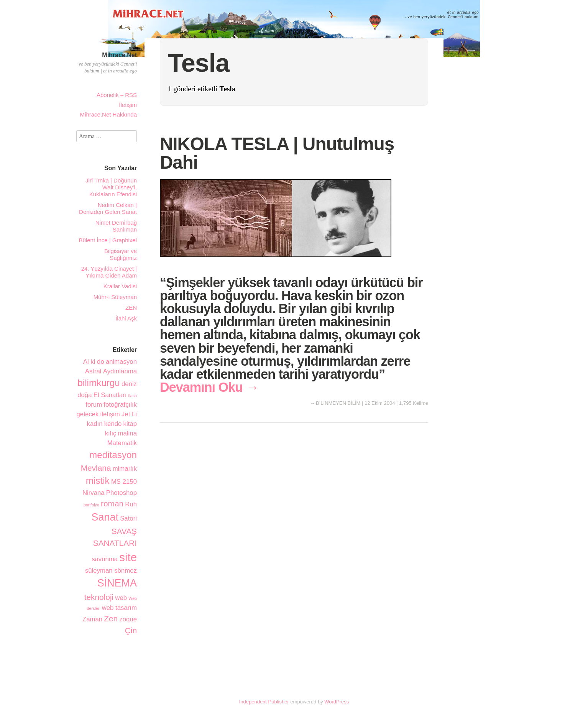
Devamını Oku (209, 387)
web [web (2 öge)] (121, 598)
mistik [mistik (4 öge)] (98, 481)
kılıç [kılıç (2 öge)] (111, 433)
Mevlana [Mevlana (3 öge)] (96, 468)
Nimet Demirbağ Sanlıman (116, 226)
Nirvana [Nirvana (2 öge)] (94, 493)
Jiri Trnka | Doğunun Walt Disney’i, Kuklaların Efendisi (111, 187)
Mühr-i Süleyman (115, 297)
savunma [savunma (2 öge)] (105, 559)
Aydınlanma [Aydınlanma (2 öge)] (120, 371)
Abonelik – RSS (117, 95)
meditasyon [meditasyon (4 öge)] (113, 455)
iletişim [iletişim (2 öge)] (110, 414)
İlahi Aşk (126, 318)
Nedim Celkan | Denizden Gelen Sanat (108, 208)
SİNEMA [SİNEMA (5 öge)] (117, 583)
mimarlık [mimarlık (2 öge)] (125, 469)
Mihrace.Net (119, 55)
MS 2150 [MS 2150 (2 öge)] (124, 482)
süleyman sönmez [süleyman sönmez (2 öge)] (111, 571)
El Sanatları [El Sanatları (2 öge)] (110, 395)
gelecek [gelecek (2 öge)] (88, 414)
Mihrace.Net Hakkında (108, 114)
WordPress (337, 702)
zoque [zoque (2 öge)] (128, 619)
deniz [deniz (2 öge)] (129, 384)
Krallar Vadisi (120, 286)
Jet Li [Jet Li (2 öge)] (129, 414)
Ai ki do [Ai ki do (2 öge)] (94, 362)
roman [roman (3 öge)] (112, 504)
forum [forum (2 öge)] (94, 405)
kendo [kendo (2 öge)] (113, 424)
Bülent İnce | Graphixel (108, 240)
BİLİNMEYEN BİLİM (338, 403)
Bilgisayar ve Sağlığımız (121, 254)
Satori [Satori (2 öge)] (128, 518)
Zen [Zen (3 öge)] (111, 619)
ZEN (131, 308)
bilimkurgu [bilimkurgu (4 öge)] (99, 383)
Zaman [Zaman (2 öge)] (92, 619)
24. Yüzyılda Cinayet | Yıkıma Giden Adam (109, 272)
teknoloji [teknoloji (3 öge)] (99, 597)
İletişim (128, 105)
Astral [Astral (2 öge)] (93, 371)
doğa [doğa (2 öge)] (85, 395)
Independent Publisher (264, 702)
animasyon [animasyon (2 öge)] (121, 362)
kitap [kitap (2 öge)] (130, 424)
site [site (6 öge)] (128, 557)
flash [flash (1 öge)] (132, 396)
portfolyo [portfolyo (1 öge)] (91, 505)
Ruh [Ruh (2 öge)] (131, 504)
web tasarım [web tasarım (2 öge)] (119, 608)
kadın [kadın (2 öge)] (95, 424)
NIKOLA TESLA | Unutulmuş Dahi (277, 153)
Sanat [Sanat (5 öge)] (105, 517)
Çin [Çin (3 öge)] (131, 630)
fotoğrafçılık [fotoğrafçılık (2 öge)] (120, 405)
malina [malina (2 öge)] (127, 433)
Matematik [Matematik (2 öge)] (122, 443)
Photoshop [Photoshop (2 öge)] (122, 493)
